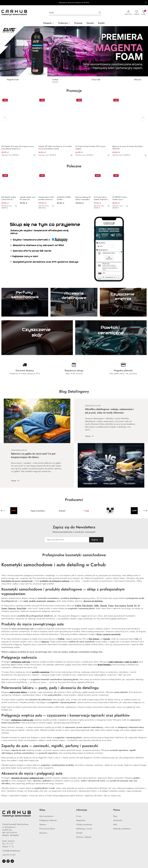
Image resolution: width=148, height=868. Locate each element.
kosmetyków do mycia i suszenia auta (17, 581)
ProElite (78, 606)
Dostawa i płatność (84, 837)
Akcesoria (43, 833)
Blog (115, 816)
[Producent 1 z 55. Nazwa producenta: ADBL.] (14, 511)
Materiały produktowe (122, 829)
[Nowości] (90, 23)
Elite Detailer (88, 606)
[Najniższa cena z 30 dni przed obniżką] (34, 155)
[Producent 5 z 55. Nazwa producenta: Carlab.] (110, 511)
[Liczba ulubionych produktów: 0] (137, 13)
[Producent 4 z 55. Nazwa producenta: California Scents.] (86, 511)
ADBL (97, 606)
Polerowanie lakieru (47, 829)
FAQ (115, 825)
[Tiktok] (12, 861)
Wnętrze (43, 825)
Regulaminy (81, 820)
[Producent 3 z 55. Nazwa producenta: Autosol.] (62, 511)
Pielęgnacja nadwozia (48, 820)
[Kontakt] (101, 23)
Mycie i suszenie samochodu (109, 634)
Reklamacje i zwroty (84, 829)
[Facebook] (4, 861)
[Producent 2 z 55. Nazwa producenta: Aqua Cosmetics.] (38, 511)
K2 (135, 606)
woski (26, 601)
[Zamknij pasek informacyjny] (146, 3)
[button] (49, 23)
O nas (79, 816)
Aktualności (118, 820)
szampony (51, 601)
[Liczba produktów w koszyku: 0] (144, 13)
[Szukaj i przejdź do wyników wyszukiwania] (100, 13)
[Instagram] (8, 861)
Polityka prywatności (84, 825)
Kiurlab (130, 606)
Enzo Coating (120, 606)
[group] (74, 51)
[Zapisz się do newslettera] (67, 540)
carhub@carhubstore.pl (11, 851)
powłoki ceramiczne (37, 601)
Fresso (111, 606)
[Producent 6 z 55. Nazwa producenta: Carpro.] (134, 511)
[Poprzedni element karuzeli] (3, 511)
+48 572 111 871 (9, 855)
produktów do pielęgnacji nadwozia (55, 581)
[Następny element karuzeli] (145, 511)
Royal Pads (22, 608)
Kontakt (79, 833)
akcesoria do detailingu (93, 601)
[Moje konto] (128, 13)
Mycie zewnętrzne (46, 816)
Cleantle (104, 606)
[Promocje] (78, 23)
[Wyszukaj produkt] (75, 13)
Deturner (12, 608)
